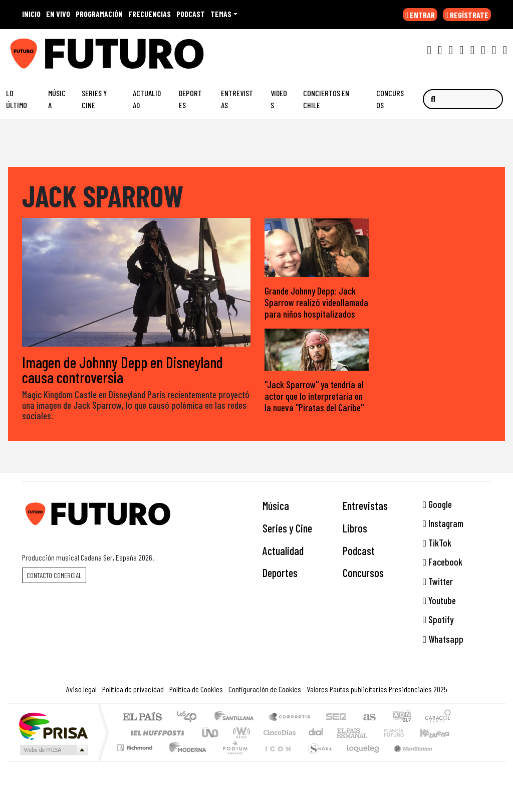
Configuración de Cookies (265, 690)
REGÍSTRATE (467, 15)
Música (57, 99)
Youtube (439, 600)
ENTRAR (420, 15)
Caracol (438, 718)
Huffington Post (155, 733)
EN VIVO (58, 14)
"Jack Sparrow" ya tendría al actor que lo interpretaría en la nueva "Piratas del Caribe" (314, 396)
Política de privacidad (133, 690)
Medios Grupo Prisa (53, 750)
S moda (317, 761)
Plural (232, 761)
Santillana (237, 718)
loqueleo (360, 761)
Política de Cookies (196, 690)
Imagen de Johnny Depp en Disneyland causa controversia (122, 370)
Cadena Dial (403, 733)
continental (316, 733)
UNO (211, 733)
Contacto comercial (54, 575)
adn (401, 718)
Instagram (443, 524)
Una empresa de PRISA (53, 726)
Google (437, 504)
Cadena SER (336, 718)
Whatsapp (443, 639)
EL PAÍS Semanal (343, 733)
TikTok (437, 543)
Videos (279, 99)
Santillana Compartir (290, 718)
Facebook (443, 562)
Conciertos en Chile (326, 99)
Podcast (359, 551)
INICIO (31, 14)
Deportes (190, 99)
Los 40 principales (190, 718)
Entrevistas (237, 99)
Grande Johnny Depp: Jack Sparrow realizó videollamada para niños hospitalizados (316, 303)
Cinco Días (278, 733)
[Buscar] (463, 99)
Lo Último (17, 99)
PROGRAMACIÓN (99, 14)
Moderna (185, 761)
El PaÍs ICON (276, 761)
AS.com (368, 718)
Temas (221, 14)
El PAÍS (142, 718)
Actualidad (147, 99)
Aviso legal (81, 690)
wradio (240, 733)
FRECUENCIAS (150, 14)
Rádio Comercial (453, 761)
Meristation (408, 761)
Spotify (438, 620)
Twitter (438, 581)
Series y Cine (94, 99)
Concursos (390, 99)
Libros (355, 528)
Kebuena (439, 733)
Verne (373, 733)
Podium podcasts (136, 746)
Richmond (136, 761)
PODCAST (191, 14)
